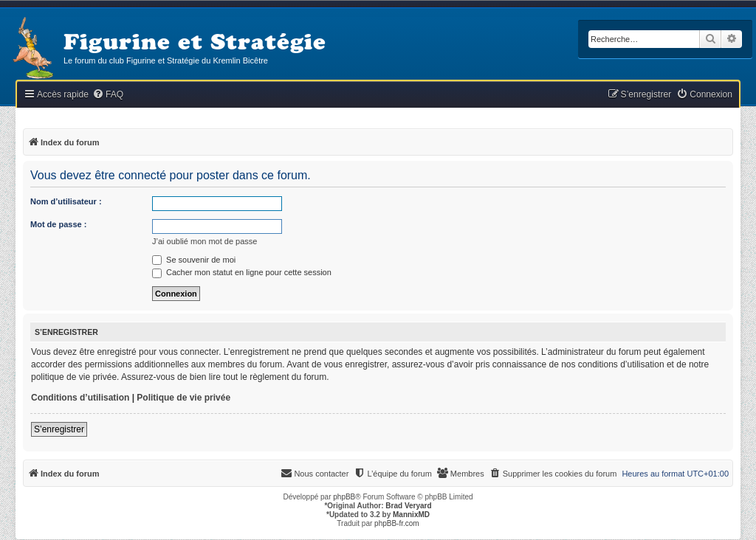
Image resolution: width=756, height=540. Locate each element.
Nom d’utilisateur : (66, 201)
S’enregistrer (59, 429)
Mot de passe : (58, 224)
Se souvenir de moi (194, 260)
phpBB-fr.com (397, 523)
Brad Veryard (408, 506)
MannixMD (411, 515)
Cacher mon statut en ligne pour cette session (242, 272)
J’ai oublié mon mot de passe (205, 241)
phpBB (344, 497)
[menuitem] (108, 95)
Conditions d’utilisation (80, 398)
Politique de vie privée (183, 398)
